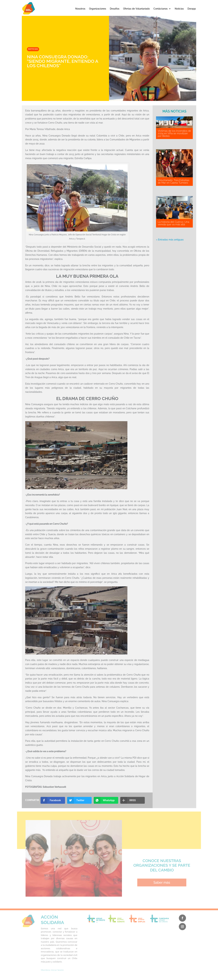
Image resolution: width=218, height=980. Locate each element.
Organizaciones (98, 9)
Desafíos (115, 9)
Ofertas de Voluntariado (136, 9)
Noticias (179, 9)
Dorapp (192, 9)
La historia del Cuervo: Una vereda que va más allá (173, 223)
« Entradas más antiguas (170, 240)
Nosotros (80, 9)
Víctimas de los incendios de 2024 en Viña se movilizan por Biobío (174, 133)
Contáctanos (161, 9)
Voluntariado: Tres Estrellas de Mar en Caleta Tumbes (173, 181)
